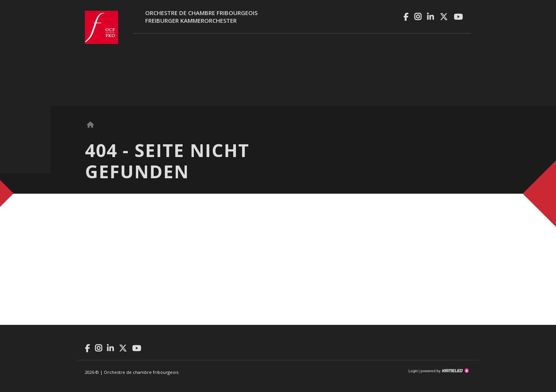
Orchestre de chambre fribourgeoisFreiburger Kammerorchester (201, 17)
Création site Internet (444, 371)
